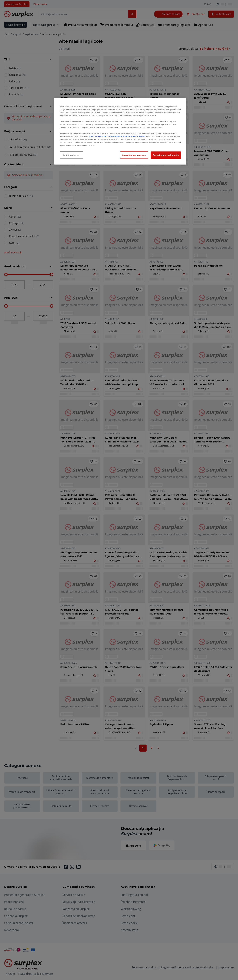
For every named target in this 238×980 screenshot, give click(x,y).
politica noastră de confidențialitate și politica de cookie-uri (117, 136)
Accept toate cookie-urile (166, 155)
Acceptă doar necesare (134, 155)
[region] (120, 131)
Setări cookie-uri (72, 155)
